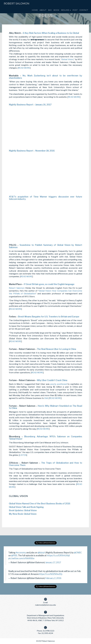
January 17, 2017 (53, 562)
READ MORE (24, 68)
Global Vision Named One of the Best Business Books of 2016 (40, 504)
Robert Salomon (17, 4)
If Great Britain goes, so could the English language (49, 284)
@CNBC (78, 553)
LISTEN (23, 455)
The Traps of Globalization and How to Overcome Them (45, 464)
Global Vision (67, 59)
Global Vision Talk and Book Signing (26, 507)
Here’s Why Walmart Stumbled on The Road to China (45, 407)
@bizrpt (41, 553)
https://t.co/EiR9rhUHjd (58, 555)
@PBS (14, 555)
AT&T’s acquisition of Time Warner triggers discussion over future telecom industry (45, 198)
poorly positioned (59, 384)
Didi (46, 398)
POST (75, 10)
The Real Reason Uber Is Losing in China (56, 349)
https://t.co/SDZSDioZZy (51, 574)
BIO (50, 10)
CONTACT (84, 10)
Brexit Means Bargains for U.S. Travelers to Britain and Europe (49, 317)
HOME (35, 10)
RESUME (66, 10)
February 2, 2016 (53, 578)
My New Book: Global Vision (23, 514)
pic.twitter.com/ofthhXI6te (21, 558)
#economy (21, 553)
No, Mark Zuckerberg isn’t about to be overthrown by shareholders (45, 77)
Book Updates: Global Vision (23, 510)
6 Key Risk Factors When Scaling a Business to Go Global (51, 33)
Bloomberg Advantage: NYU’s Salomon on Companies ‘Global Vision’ (45, 438)
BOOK (56, 10)
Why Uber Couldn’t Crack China (52, 380)
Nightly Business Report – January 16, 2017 (30, 105)
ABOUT (43, 10)
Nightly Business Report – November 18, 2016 (32, 151)
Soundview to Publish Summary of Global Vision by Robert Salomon (45, 246)
